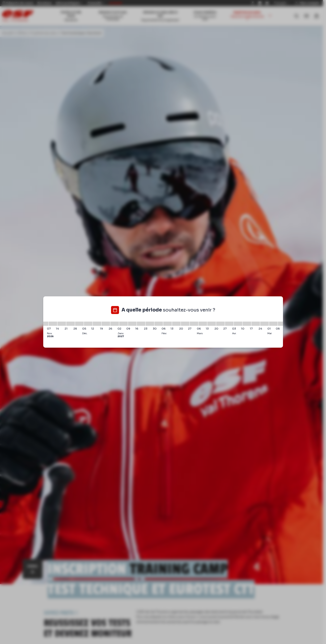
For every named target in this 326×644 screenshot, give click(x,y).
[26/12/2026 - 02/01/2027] (115, 324)
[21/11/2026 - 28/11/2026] (71, 324)
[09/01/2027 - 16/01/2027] (132, 324)
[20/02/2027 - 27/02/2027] (185, 324)
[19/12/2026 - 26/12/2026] (106, 324)
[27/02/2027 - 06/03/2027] (194, 324)
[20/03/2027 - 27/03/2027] (220, 324)
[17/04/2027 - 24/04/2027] (256, 324)
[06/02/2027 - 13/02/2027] (168, 324)
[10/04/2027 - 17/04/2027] (247, 324)
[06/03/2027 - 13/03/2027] (203, 324)
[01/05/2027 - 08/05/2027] (273, 324)
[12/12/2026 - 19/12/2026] (97, 324)
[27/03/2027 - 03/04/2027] (229, 324)
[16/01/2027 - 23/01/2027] (141, 324)
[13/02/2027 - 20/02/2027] (176, 324)
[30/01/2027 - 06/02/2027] (159, 324)
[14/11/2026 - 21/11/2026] (62, 324)
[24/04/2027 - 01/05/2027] (264, 324)
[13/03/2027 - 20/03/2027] (212, 324)
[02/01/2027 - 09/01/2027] (123, 324)
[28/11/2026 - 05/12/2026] (79, 324)
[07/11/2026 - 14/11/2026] (53, 324)
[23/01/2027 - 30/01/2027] (150, 324)
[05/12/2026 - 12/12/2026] (88, 324)
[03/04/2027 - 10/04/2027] (238, 324)
